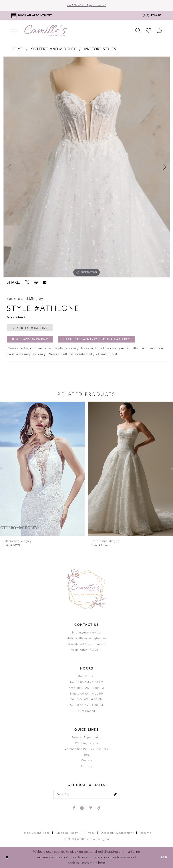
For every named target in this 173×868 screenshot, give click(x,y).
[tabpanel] (87, 167)
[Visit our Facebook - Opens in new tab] (74, 808)
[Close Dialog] (7, 857)
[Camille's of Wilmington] (46, 31)
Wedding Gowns (87, 743)
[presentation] (42, 469)
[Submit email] (115, 794)
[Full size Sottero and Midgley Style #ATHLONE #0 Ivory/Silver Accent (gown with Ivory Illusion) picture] (87, 167)
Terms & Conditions (36, 833)
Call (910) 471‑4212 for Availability (97, 339)
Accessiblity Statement (117, 833)
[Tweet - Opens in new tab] (27, 282)
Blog (87, 755)
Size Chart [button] (16, 317)
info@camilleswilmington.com (86, 638)
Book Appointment (30, 339)
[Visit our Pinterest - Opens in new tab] (90, 808)
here (101, 863)
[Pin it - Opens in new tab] (36, 282)
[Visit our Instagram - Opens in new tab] (82, 808)
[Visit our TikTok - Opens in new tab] (99, 808)
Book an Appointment (87, 737)
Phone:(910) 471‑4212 (87, 633)
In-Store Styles (100, 49)
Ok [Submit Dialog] (165, 857)
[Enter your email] (87, 794)
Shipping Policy (67, 833)
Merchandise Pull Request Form (87, 749)
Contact (87, 760)
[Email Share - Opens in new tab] (45, 282)
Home (17, 49)
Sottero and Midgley (54, 49)
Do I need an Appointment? (86, 5)
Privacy (90, 833)
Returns (86, 766)
